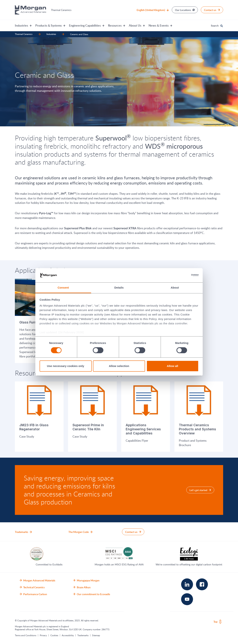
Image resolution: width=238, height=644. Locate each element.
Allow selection (119, 366)
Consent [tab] (63, 288)
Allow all (172, 366)
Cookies (54, 635)
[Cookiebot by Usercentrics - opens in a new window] (182, 275)
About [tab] (175, 288)
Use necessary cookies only (65, 366)
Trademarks (83, 635)
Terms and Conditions (26, 635)
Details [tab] (119, 288)
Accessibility (68, 635)
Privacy (43, 635)
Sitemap (96, 635)
